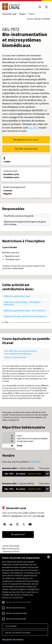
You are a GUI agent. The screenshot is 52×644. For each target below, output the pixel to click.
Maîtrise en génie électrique (17, 296)
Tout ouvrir (44, 468)
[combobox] (49, 557)
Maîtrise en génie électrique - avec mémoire (24, 311)
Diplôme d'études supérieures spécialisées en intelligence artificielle (25, 318)
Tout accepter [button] (11, 626)
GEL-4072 (33, 128)
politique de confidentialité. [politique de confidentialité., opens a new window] (13, 598)
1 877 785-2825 (38, 516)
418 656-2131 (17, 516)
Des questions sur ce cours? (26, 140)
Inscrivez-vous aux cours (26, 149)
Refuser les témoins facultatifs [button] (18, 633)
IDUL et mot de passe (11, 549)
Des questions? (18, 534)
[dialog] (26, 599)
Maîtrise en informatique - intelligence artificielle (22, 303)
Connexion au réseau (11, 551)
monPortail (35, 462)
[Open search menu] (40, 7)
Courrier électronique (11, 546)
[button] (13, 640)
